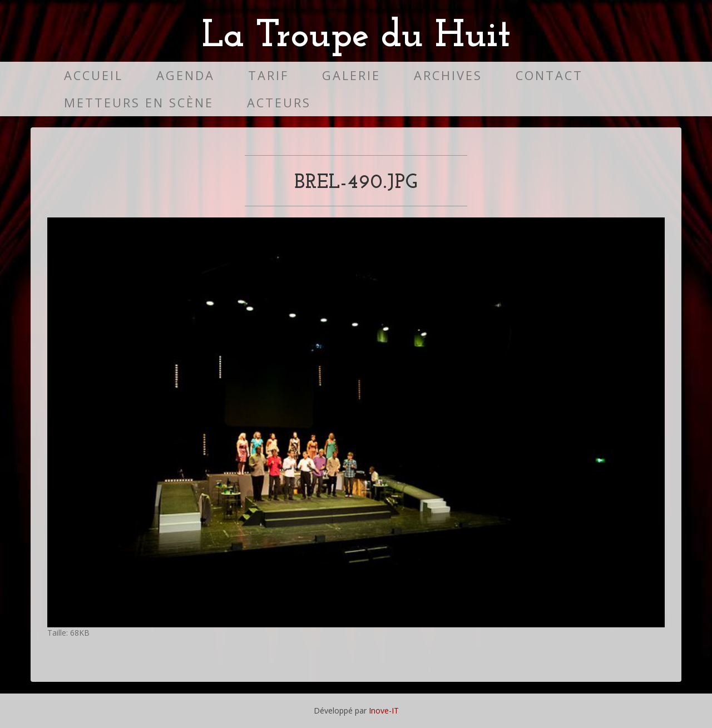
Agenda (186, 75)
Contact (549, 75)
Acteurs (279, 103)
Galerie (351, 75)
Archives (448, 75)
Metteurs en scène (139, 103)
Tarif (268, 75)
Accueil (93, 75)
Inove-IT (384, 710)
